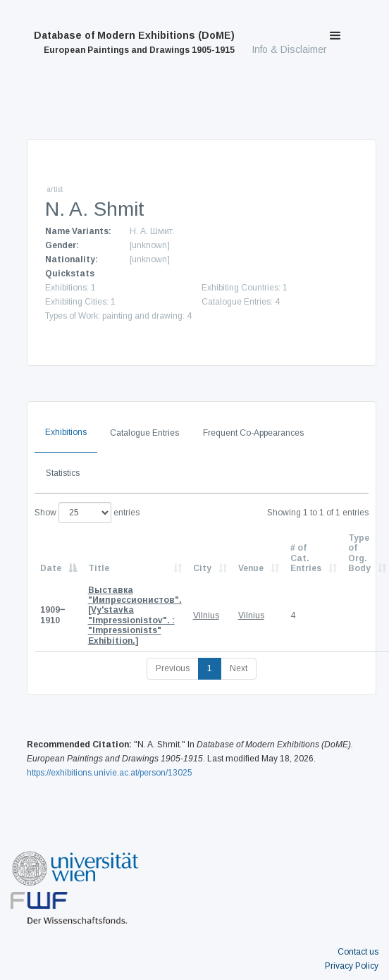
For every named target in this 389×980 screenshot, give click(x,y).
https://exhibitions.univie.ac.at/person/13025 (110, 773)
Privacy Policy (352, 966)
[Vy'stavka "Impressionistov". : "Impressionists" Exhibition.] (135, 615)
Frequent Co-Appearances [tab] (253, 433)
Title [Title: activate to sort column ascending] (99, 568)
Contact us (358, 952)
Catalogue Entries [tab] (144, 433)
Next (239, 668)
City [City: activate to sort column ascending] (202, 568)
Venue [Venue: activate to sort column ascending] (251, 568)
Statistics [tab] (63, 473)
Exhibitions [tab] (66, 432)
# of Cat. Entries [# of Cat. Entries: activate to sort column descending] (306, 558)
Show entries (87, 513)
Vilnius (206, 615)
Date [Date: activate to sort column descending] (51, 568)
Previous (173, 668)
